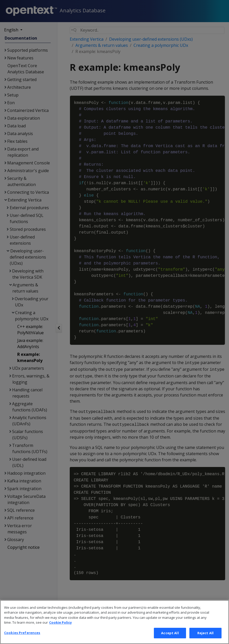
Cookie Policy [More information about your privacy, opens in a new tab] (60, 630)
